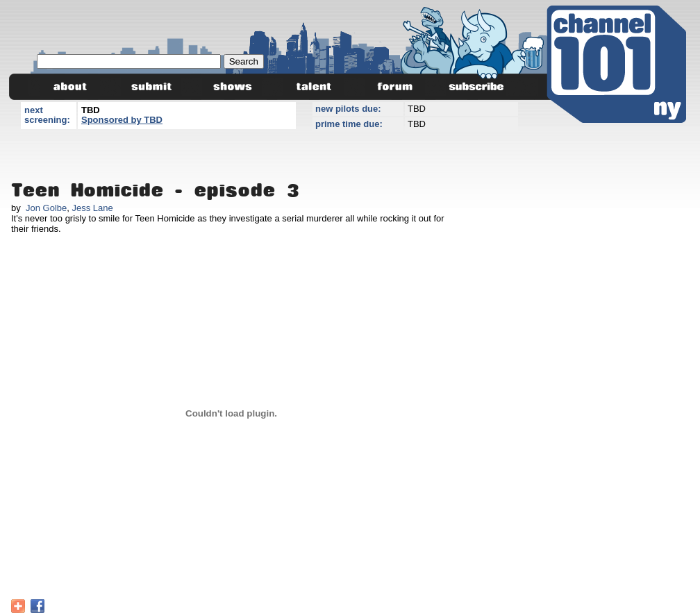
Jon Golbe (46, 208)
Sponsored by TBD (122, 120)
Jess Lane (92, 208)
